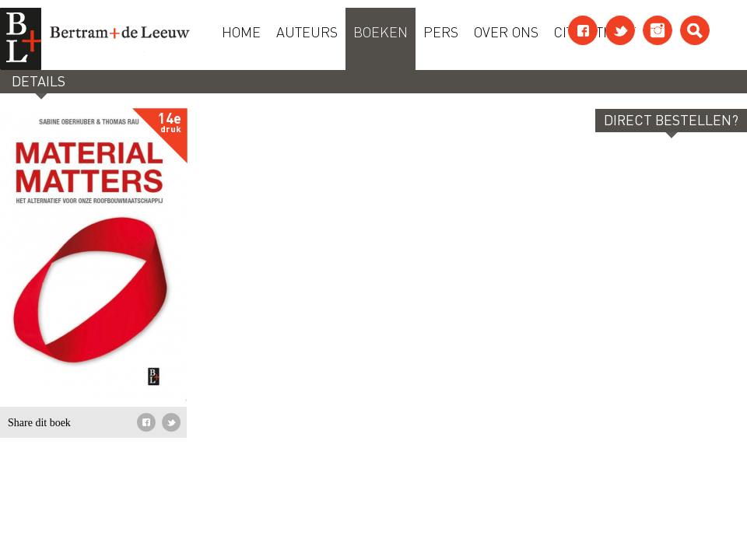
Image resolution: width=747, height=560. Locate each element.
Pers (441, 31)
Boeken (381, 31)
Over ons (506, 31)
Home (241, 31)
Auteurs (307, 31)
